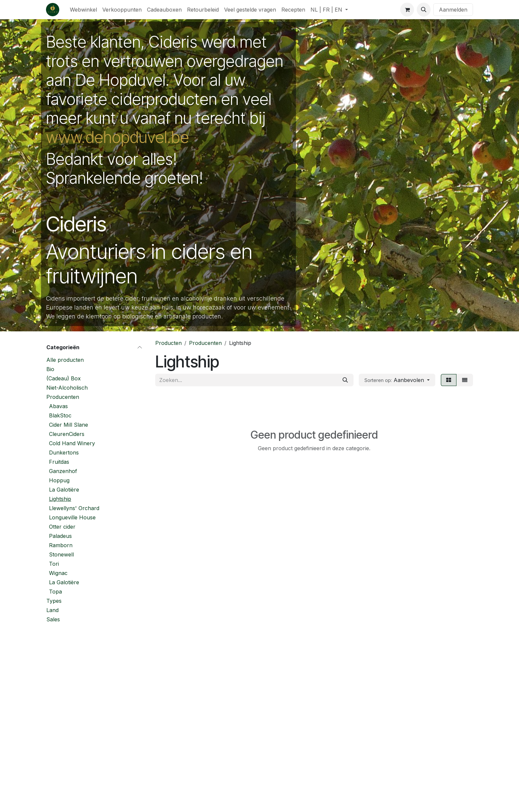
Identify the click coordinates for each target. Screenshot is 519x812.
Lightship (60, 499)
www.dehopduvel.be (118, 137)
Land (52, 610)
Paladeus (60, 536)
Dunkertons (64, 453)
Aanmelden (453, 10)
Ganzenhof (63, 471)
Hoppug (59, 480)
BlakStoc (60, 415)
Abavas (58, 406)
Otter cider (62, 527)
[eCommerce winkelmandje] (407, 10)
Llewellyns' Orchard (74, 508)
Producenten (63, 397)
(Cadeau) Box (64, 378)
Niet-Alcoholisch (67, 388)
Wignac (58, 573)
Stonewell (61, 554)
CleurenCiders (67, 434)
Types (54, 601)
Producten (168, 343)
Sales (53, 619)
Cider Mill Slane (69, 425)
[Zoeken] (345, 380)
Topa (55, 592)
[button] (424, 10)
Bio (50, 369)
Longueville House (72, 517)
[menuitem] (83, 10)
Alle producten (65, 360)
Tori (54, 564)
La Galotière (64, 490)
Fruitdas (59, 462)
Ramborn (61, 545)
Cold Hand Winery (72, 443)
